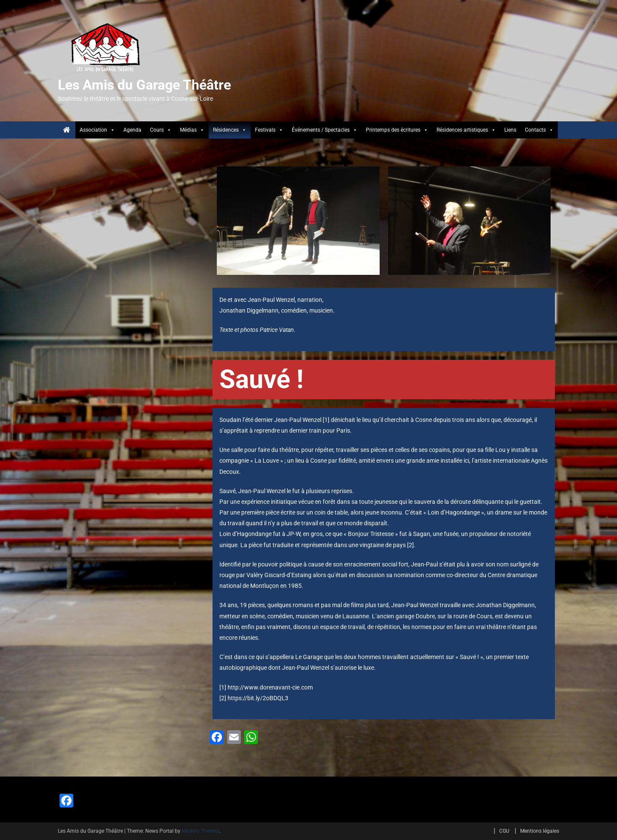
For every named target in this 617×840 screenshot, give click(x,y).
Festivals (269, 130)
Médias (192, 130)
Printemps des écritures (397, 130)
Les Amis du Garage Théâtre (144, 85)
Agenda (132, 130)
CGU (504, 831)
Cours (161, 130)
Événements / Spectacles (325, 130)
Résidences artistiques (466, 130)
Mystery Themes (201, 831)
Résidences (230, 130)
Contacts (539, 130)
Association (97, 130)
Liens (510, 130)
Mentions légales (540, 831)
